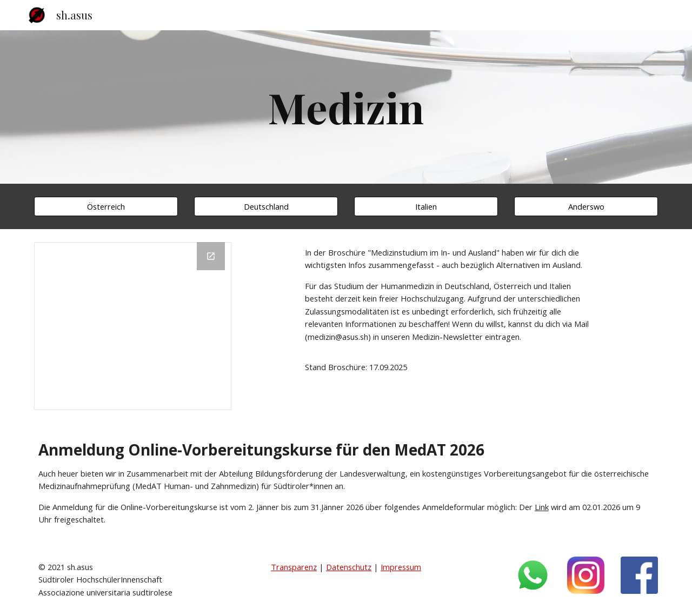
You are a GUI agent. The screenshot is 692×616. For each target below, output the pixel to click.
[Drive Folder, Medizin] (133, 326)
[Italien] (426, 206)
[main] (346, 107)
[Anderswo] (586, 206)
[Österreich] (106, 206)
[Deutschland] (266, 206)
